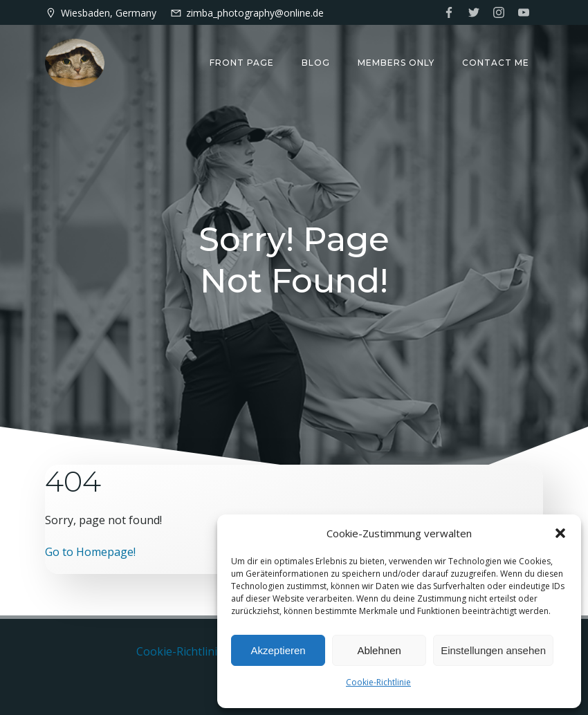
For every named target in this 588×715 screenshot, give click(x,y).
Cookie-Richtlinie (378, 682)
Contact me (496, 63)
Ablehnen (379, 650)
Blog (316, 63)
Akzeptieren (278, 650)
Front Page (242, 63)
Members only (396, 63)
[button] (560, 533)
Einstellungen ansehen (493, 650)
